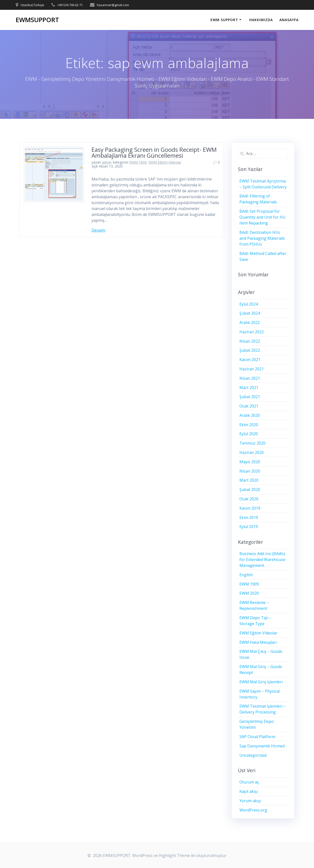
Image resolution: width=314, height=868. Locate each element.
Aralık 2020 (250, 415)
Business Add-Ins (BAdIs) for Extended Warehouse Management (262, 560)
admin (107, 162)
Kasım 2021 (250, 360)
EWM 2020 (249, 593)
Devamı (98, 230)
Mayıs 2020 (250, 462)
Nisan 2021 (250, 378)
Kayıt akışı (249, 791)
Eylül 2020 (249, 434)
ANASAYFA (289, 20)
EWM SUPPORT (224, 20)
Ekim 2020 (249, 425)
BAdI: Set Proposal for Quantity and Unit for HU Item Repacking (262, 217)
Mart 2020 (249, 480)
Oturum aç (249, 782)
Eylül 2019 (249, 527)
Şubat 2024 (250, 313)
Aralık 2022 (250, 322)
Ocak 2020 (249, 499)
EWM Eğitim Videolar (165, 162)
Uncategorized (253, 755)
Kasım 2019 (250, 508)
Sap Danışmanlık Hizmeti (262, 746)
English (246, 575)
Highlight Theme (174, 855)
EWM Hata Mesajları (258, 642)
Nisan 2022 (250, 341)
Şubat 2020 (250, 490)
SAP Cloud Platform (257, 737)
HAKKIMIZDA (261, 20)
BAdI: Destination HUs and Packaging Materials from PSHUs (262, 238)
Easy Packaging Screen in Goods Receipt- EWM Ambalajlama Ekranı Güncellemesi (154, 152)
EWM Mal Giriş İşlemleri (261, 682)
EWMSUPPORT (37, 20)
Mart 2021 (249, 388)
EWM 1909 (138, 162)
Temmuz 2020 (252, 443)
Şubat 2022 (250, 350)
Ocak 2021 (249, 406)
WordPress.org (253, 810)
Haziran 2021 (252, 369)
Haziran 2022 (252, 332)
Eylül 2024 (249, 304)
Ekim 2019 (249, 518)
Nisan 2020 (250, 471)
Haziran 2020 (252, 452)
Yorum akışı (250, 801)
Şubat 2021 (250, 397)
